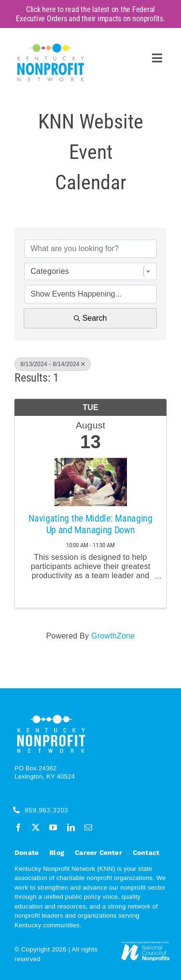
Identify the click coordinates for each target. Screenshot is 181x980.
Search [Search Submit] (90, 318)
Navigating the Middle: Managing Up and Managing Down (90, 524)
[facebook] (18, 827)
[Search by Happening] (90, 294)
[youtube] (53, 827)
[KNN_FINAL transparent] (51, 45)
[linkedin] (71, 827)
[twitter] (36, 827)
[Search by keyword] (90, 249)
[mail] (88, 827)
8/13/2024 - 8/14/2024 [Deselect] (53, 364)
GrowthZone (113, 636)
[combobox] (90, 271)
